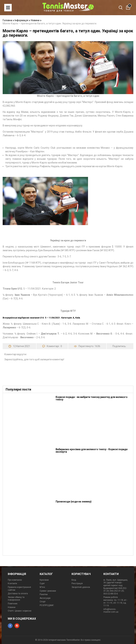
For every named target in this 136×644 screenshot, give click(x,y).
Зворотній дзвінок (81, 587)
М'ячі (42, 587)
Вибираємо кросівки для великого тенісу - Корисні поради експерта (92, 451)
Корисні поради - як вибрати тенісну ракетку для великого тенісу (92, 398)
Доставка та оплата (18, 594)
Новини (36, 20)
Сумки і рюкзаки (48, 591)
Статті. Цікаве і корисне (20, 611)
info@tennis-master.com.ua (111, 611)
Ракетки (44, 594)
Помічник (13, 604)
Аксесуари (45, 598)
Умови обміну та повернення (16, 599)
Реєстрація (77, 583)
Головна (8, 20)
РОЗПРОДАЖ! (47, 605)
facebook (10, 626)
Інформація (22, 20)
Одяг (42, 583)
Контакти (12, 583)
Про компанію (15, 580)
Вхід (74, 580)
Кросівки (44, 580)
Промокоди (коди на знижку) (74, 502)
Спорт (43, 602)
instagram (17, 626)
